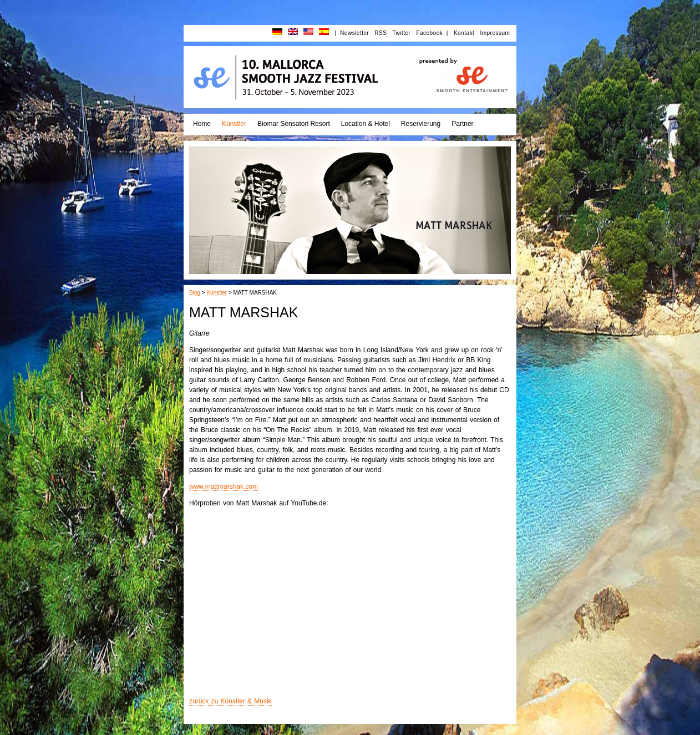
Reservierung (421, 124)
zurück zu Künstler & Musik (230, 701)
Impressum (495, 33)
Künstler (234, 124)
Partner (462, 124)
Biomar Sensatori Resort (294, 124)
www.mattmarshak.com (224, 486)
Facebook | (432, 33)
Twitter (401, 33)
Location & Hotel (366, 124)
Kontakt (464, 33)
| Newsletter (352, 33)
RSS (381, 33)
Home (202, 124)
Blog (195, 293)
